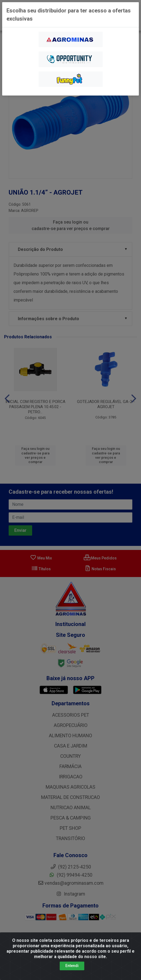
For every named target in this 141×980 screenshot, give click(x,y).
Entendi (72, 971)
